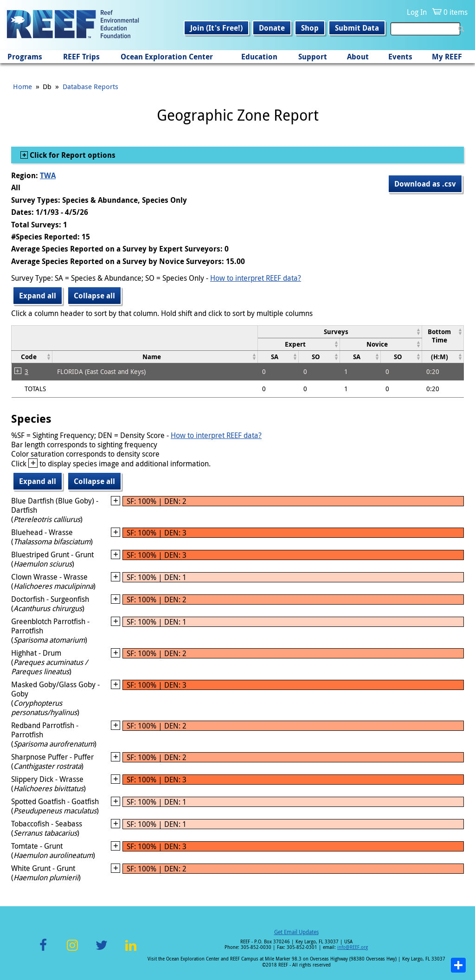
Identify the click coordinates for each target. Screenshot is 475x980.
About (358, 57)
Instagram (72, 951)
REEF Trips (81, 57)
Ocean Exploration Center (167, 57)
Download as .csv (425, 184)
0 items (456, 12)
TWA (48, 175)
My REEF (447, 57)
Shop (310, 28)
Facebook (43, 951)
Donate (272, 28)
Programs (25, 57)
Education (259, 57)
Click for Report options (72, 155)
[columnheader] (340, 332)
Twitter (102, 951)
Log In (417, 12)
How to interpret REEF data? (256, 278)
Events (400, 57)
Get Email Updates (296, 932)
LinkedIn (131, 951)
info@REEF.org (353, 947)
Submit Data (357, 28)
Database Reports (90, 86)
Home (22, 86)
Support (313, 57)
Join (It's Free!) (216, 28)
